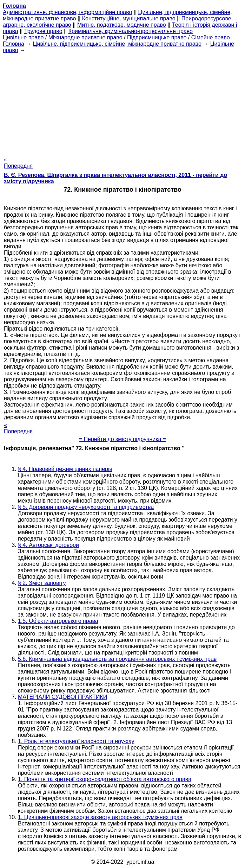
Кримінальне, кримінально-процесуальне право (131, 31)
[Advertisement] (122, 103)
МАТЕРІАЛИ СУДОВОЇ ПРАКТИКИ (62, 697)
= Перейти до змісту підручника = (123, 439)
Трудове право (43, 31)
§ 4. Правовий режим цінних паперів (65, 469)
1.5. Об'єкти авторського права (58, 621)
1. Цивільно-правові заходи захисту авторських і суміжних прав (100, 817)
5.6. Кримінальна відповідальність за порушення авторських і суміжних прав (117, 659)
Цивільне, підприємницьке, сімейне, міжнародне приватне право (117, 44)
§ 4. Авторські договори (48, 545)
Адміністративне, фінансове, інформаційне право (67, 12)
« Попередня (18, 163)
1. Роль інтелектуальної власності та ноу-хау (76, 741)
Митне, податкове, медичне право (122, 25)
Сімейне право (211, 37)
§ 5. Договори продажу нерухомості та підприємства (86, 507)
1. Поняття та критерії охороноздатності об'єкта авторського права (105, 779)
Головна (14, 44)
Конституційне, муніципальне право (129, 18)
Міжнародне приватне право (85, 37)
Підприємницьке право (157, 37)
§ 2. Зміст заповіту (42, 583)
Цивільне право (23, 37)
